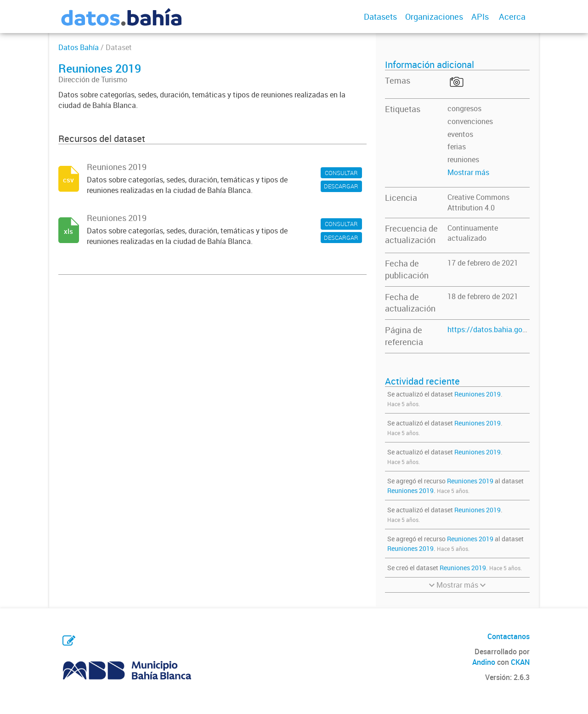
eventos (460, 134)
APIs (480, 17)
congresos (464, 108)
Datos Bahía (79, 47)
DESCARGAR (341, 186)
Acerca (512, 17)
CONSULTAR (341, 173)
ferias (457, 147)
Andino (484, 662)
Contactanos (509, 636)
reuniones (463, 159)
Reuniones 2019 (478, 394)
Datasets (380, 17)
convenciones (470, 121)
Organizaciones (434, 17)
